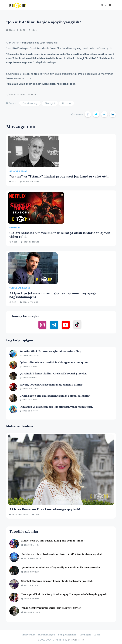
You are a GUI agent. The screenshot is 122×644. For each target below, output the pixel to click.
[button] (109, 5)
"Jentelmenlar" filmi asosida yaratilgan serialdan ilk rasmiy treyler (61, 567)
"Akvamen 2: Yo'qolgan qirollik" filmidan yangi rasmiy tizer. (56, 407)
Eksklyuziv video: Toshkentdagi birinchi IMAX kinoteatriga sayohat (62, 554)
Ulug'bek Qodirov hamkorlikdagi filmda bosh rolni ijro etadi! (57, 581)
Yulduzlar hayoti (46, 635)
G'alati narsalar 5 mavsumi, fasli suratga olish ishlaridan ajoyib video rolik (60, 235)
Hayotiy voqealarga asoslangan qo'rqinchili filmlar (51, 385)
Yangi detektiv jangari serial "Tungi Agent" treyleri (51, 608)
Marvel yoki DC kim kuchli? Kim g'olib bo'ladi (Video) (53, 541)
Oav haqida (85, 635)
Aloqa (97, 635)
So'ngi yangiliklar (67, 635)
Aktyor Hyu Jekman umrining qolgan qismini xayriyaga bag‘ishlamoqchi (53, 295)
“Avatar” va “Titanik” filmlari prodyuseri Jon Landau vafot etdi (59, 176)
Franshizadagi (30, 103)
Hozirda (66, 103)
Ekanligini (50, 103)
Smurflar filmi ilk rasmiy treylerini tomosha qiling (50, 351)
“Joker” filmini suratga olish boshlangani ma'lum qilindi (54, 362)
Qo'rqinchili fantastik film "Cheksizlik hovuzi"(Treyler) (53, 373)
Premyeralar (28, 635)
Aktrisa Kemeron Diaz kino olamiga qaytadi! (45, 509)
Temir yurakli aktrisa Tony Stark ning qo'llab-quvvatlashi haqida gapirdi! (64, 594)
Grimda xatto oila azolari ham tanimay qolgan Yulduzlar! (55, 396)
